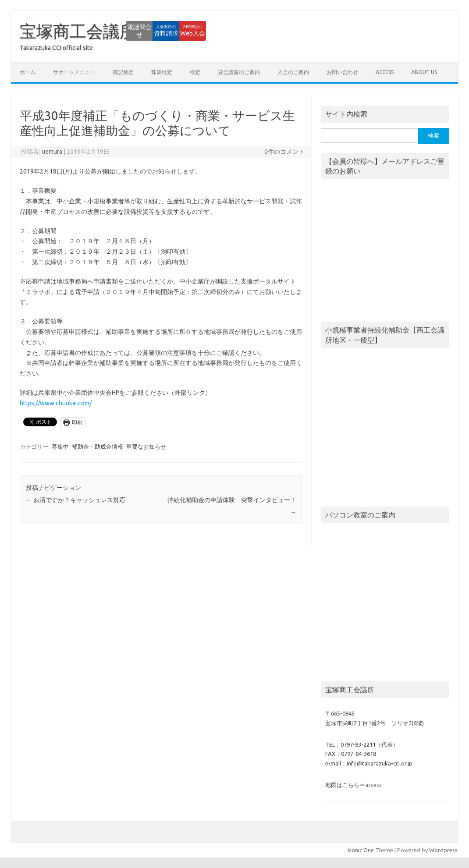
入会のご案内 (293, 72)
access (385, 72)
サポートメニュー (74, 72)
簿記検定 (123, 72)
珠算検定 (162, 72)
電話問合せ (85, 31)
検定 (195, 72)
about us (424, 72)
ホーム (28, 72)
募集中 (60, 446)
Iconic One (361, 850)
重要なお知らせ (146, 446)
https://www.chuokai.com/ (56, 403)
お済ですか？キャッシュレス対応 (76, 500)
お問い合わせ (342, 72)
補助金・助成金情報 (98, 446)
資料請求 (134, 31)
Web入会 (182, 31)
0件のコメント (284, 152)
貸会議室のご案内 (239, 72)
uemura (52, 152)
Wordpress (443, 850)
